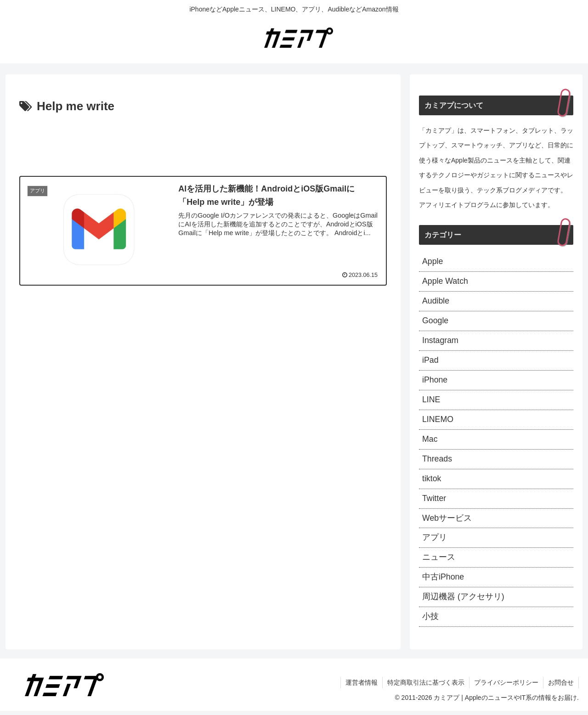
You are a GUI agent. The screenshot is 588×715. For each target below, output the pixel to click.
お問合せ (561, 687)
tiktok (432, 481)
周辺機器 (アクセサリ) (463, 601)
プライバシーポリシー (506, 687)
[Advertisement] (203, 142)
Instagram (441, 342)
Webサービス (447, 521)
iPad (430, 361)
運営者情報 (362, 687)
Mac (430, 441)
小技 (430, 620)
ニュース (439, 561)
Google (435, 322)
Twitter (434, 501)
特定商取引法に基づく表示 (426, 687)
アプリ (435, 541)
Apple (433, 262)
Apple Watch (445, 282)
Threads (437, 461)
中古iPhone (443, 581)
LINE (431, 401)
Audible (436, 302)
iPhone (435, 382)
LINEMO (438, 421)
